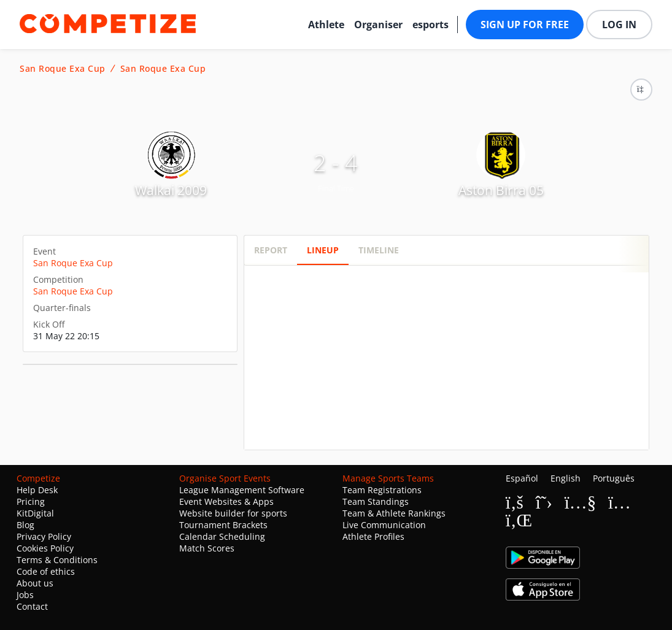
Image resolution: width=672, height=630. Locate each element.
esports (431, 25)
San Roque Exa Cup (63, 69)
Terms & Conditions (57, 560)
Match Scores (207, 548)
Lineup (323, 250)
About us (35, 583)
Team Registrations (382, 490)
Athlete (326, 25)
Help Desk (37, 490)
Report (271, 250)
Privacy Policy (44, 536)
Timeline (379, 250)
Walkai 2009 (171, 190)
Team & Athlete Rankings (394, 513)
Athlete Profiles (373, 536)
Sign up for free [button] (525, 25)
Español (522, 478)
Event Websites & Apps (226, 501)
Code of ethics (46, 571)
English (566, 478)
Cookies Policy (45, 548)
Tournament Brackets (223, 525)
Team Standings (376, 501)
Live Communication (384, 525)
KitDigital (35, 513)
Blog (25, 525)
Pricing (31, 501)
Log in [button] (619, 25)
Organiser (378, 25)
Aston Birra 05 (501, 190)
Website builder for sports (233, 513)
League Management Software (242, 490)
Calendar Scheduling (222, 536)
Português (614, 478)
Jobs (25, 595)
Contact (32, 606)
